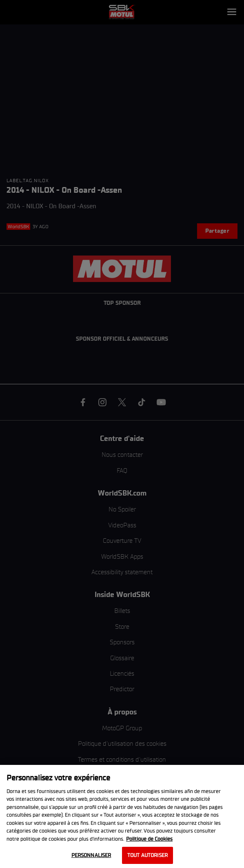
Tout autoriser (148, 855)
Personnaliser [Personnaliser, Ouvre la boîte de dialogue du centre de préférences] (91, 855)
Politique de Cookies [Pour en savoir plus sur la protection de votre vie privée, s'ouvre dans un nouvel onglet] (149, 839)
